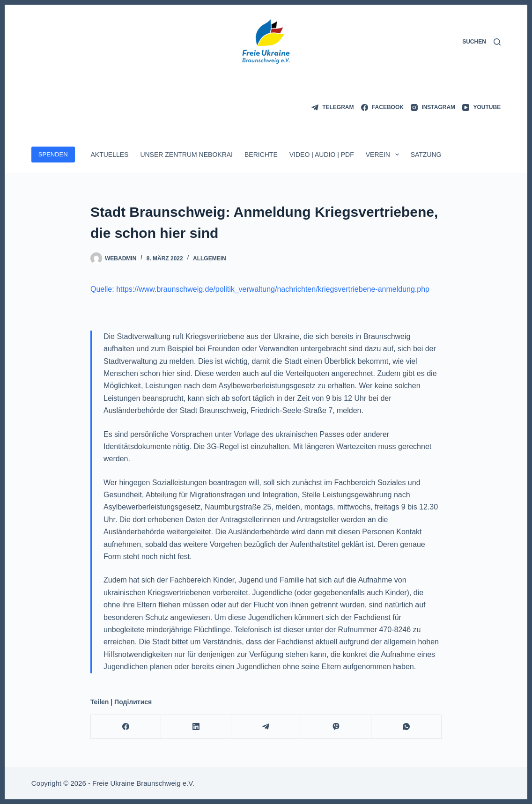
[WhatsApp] (406, 727)
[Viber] (336, 727)
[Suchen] (481, 42)
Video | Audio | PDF (322, 155)
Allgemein (210, 258)
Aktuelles (109, 155)
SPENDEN (53, 154)
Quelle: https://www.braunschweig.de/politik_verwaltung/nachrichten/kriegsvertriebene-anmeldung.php (260, 289)
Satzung (426, 155)
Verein (384, 155)
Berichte (261, 155)
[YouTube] (481, 108)
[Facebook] (382, 108)
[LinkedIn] (196, 727)
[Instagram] (433, 108)
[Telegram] (333, 108)
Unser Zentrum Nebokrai (186, 155)
